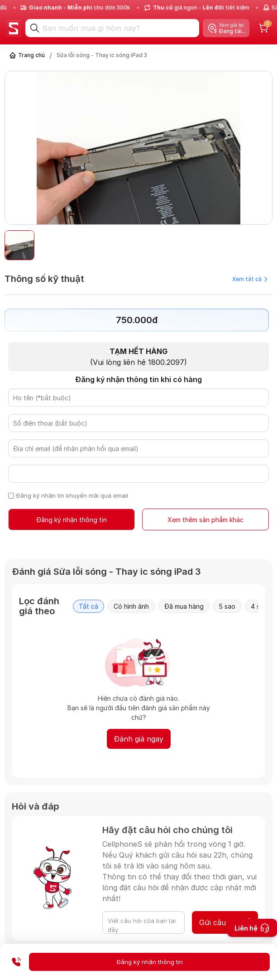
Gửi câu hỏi (225, 922)
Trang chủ (31, 55)
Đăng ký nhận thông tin (72, 520)
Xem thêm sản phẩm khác (205, 520)
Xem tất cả (250, 279)
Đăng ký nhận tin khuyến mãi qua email (72, 495)
